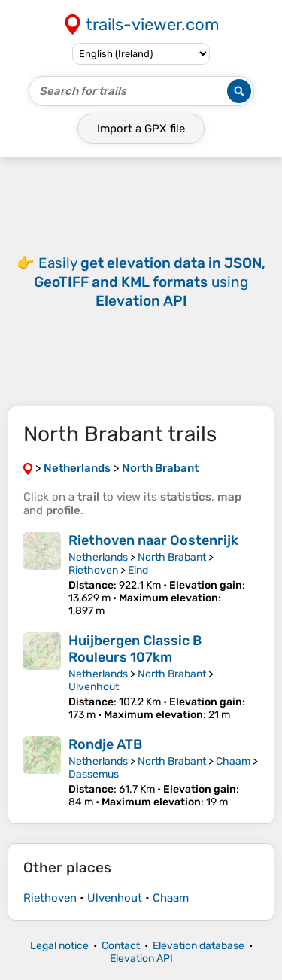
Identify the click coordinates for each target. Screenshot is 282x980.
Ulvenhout (94, 687)
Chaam (233, 761)
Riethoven (93, 570)
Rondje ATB (105, 744)
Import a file (141, 129)
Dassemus (94, 774)
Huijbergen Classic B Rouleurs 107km (135, 649)
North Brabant (172, 557)
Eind (138, 570)
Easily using (150, 282)
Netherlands (98, 557)
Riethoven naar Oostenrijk (153, 540)
